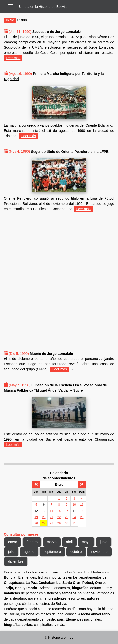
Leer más (13, 58)
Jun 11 (15, 32)
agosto (29, 552)
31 (74, 523)
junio (104, 542)
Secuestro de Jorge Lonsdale (57, 32)
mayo (86, 542)
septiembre (52, 552)
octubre (76, 552)
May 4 (15, 385)
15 (59, 511)
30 (66, 523)
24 (74, 517)
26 (36, 523)
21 (51, 517)
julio (11, 552)
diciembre (16, 561)
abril (69, 542)
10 (74, 505)
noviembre (99, 552)
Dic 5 (14, 354)
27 (44, 523)
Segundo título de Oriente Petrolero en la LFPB (70, 151)
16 (66, 511)
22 (59, 517)
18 (82, 511)
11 (82, 505)
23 (66, 517)
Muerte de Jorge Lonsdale (51, 354)
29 (59, 523)
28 (51, 523)
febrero (32, 542)
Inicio (10, 20)
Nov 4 (15, 151)
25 (82, 517)
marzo (52, 542)
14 (51, 511)
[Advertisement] (59, 276)
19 (36, 517)
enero (13, 542)
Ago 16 (15, 74)
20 (44, 517)
